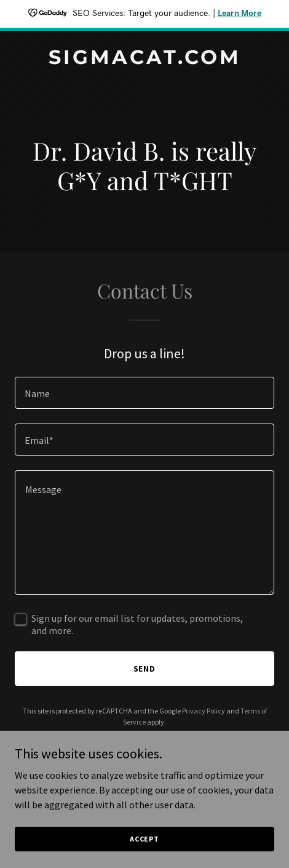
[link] (144, 60)
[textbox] (144, 393)
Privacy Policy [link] (204, 711)
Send (145, 669)
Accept (144, 839)
